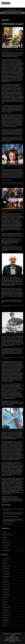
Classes (5, 537)
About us (12, 636)
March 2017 (5, 605)
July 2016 (5, 626)
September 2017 (7, 595)
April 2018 (5, 579)
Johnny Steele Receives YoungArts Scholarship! (11, 335)
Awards (5, 532)
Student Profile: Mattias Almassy (11, 517)
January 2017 (6, 610)
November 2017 (6, 589)
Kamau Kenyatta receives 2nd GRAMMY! (10, 276)
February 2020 (6, 566)
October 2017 (6, 592)
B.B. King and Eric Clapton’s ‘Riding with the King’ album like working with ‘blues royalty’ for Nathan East (13, 520)
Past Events (6, 548)
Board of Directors (7, 535)
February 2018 (6, 584)
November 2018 (6, 577)
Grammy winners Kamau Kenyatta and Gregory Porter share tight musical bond (13, 513)
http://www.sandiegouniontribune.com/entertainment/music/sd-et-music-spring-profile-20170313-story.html (12, 184)
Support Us (12, 642)
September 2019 (7, 574)
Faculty (14, 640)
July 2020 (5, 561)
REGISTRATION (7, 640)
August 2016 (6, 623)
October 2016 (6, 618)
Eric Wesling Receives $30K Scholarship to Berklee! (12, 430)
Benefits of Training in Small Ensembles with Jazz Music (13, 510)
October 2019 (6, 571)
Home (12, 635)
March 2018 (5, 582)
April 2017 (5, 602)
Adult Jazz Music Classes (12, 639)
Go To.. (2, 13)
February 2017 (6, 608)
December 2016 (6, 613)
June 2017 (5, 600)
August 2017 (6, 597)
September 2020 (7, 559)
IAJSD (11, 634)
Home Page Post (7, 543)
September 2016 (7, 620)
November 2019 (6, 569)
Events (4, 540)
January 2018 (6, 587)
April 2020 (5, 564)
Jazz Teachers (6, 545)
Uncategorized (6, 550)
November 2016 (6, 615)
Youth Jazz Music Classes (12, 638)
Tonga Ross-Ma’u (7, 524)
